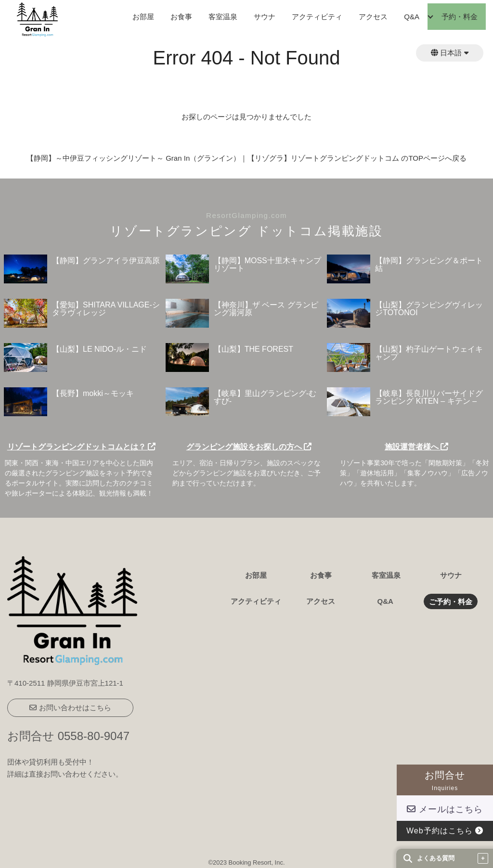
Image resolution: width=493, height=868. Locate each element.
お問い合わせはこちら (70, 708)
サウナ (265, 17)
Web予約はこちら (445, 831)
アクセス (373, 17)
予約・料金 (460, 17)
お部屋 (143, 17)
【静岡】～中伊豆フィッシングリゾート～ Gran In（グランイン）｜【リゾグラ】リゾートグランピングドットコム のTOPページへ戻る (246, 158)
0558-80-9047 (94, 736)
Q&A (412, 17)
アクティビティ (317, 17)
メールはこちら (445, 809)
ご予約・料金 (451, 602)
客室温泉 (223, 17)
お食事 (181, 17)
